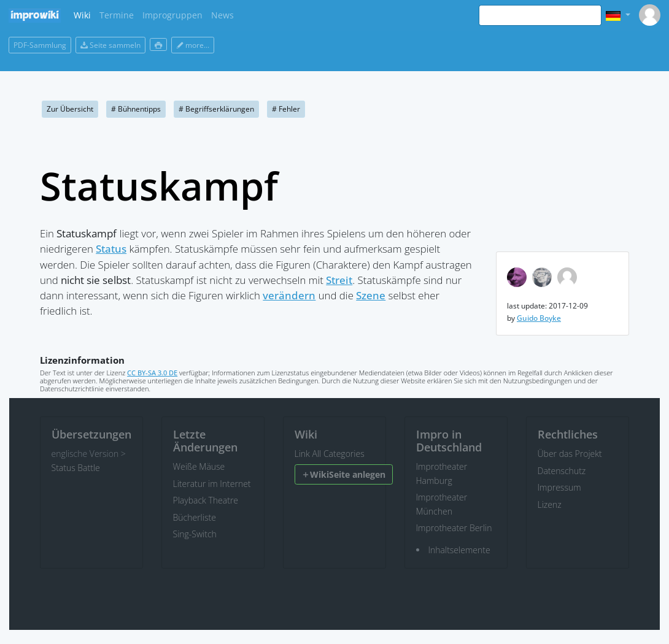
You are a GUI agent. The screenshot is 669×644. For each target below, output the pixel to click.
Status (111, 249)
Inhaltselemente (459, 550)
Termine (117, 15)
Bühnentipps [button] (136, 109)
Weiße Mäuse (199, 466)
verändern (289, 295)
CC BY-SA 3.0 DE (152, 373)
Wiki (82, 15)
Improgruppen (172, 15)
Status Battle (76, 468)
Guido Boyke (539, 318)
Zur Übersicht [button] (70, 109)
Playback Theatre (206, 500)
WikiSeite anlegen (343, 474)
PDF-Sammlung (40, 45)
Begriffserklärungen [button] (216, 109)
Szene (371, 295)
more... (193, 45)
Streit (339, 280)
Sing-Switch (195, 534)
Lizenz (550, 504)
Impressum (559, 487)
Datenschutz (562, 471)
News (222, 15)
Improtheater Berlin (454, 528)
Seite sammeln (110, 45)
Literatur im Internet (212, 484)
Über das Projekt (570, 454)
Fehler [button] (286, 109)
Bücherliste (195, 517)
